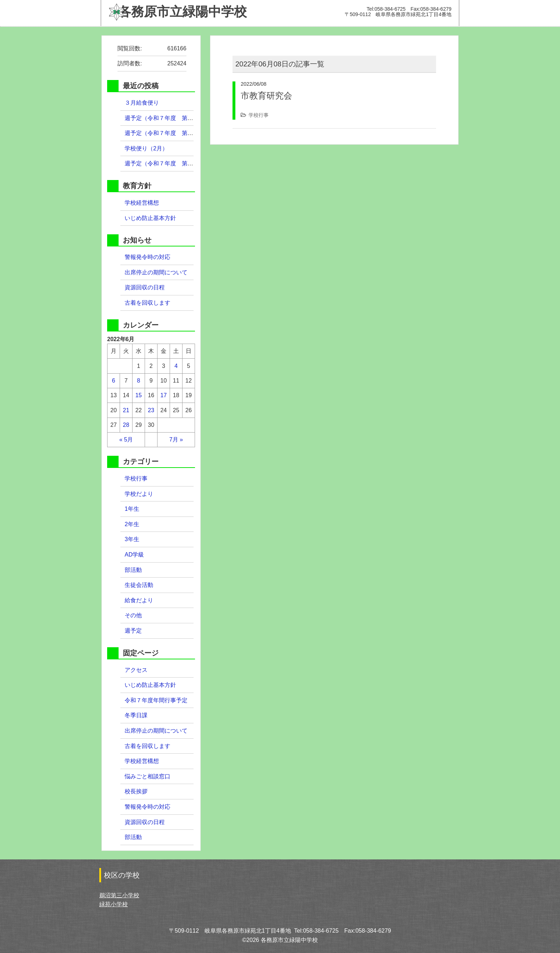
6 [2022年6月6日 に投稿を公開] (114, 381)
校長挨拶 (136, 791)
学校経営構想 (142, 203)
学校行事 (259, 115)
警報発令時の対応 (147, 257)
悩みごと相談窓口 (147, 776)
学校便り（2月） (146, 148)
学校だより (139, 494)
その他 (133, 615)
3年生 (132, 539)
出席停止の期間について (156, 272)
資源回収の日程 (145, 287)
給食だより (139, 600)
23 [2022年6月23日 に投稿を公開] (151, 410)
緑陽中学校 (178, 12)
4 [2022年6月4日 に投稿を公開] (176, 366)
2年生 (132, 524)
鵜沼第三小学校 (119, 895)
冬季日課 (136, 715)
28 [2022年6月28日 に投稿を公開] (126, 425)
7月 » (176, 440)
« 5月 (126, 440)
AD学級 (134, 555)
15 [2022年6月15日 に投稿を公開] (139, 395)
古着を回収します (147, 303)
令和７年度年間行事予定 (156, 700)
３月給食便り (142, 103)
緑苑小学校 (114, 904)
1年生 (132, 509)
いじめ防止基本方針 (150, 218)
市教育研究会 (266, 96)
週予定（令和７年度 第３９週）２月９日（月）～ (193, 163)
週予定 (133, 631)
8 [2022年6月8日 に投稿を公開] (139, 381)
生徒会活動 (139, 585)
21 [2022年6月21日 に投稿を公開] (126, 410)
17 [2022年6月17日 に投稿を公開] (164, 395)
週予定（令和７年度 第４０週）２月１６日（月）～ (193, 133)
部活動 (133, 570)
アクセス (136, 670)
